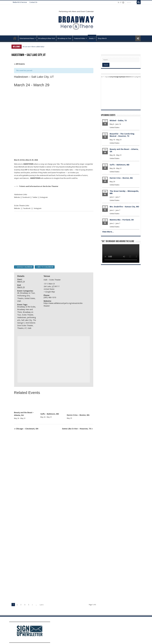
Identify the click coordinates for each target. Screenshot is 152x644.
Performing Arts (24, 296)
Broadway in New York (47, 38)
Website (17, 197)
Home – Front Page (15, 38)
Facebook (26, 197)
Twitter (35, 197)
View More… (108, 232)
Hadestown (22, 317)
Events (91, 38)
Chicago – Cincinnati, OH (26, 429)
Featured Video (80, 38)
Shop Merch (102, 38)
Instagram (44, 197)
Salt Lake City (27, 320)
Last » (42, 605)
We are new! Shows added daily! (34, 47)
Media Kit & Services (20, 2)
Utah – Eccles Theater (52, 280)
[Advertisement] (54, 151)
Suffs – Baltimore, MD (50, 414)
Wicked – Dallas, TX (118, 121)
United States (30, 298)
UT (26, 328)
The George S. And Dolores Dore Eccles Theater (27, 323)
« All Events (19, 64)
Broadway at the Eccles (26, 307)
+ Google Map (49, 292)
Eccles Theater (28, 315)
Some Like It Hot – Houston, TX (77, 429)
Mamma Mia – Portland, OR (122, 220)
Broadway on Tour (64, 38)
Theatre (20, 298)
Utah (19, 301)
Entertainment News (27, 38)
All (18, 293)
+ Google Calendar (24, 267)
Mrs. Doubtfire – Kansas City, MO (124, 207)
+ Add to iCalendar (45, 267)
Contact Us (33, 2)
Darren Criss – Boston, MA (78, 415)
